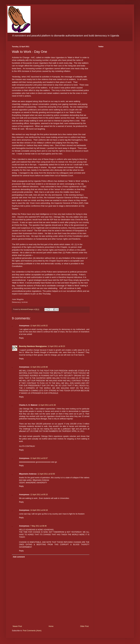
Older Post (84, 626)
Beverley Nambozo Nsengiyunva (33, 346)
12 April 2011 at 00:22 (39, 326)
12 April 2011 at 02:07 (39, 458)
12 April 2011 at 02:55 (46, 474)
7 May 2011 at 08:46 (38, 526)
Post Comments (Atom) (32, 631)
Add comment (19, 557)
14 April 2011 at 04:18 (39, 510)
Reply (21, 338)
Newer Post (17, 626)
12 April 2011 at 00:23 (56, 346)
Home (51, 626)
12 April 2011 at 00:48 (39, 367)
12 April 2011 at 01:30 (47, 405)
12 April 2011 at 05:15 (39, 495)
